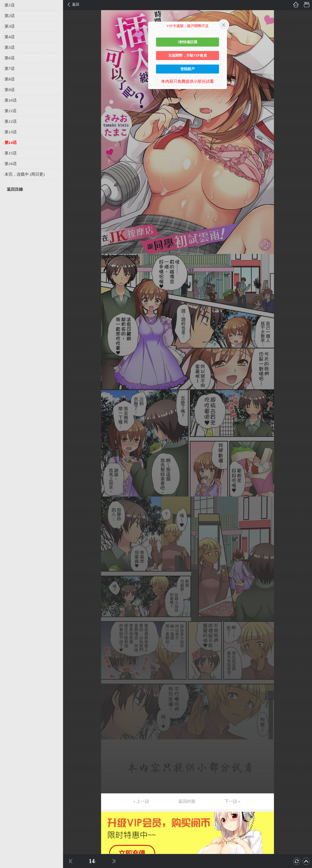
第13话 (11, 132)
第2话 (10, 16)
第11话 (10, 111)
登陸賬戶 (188, 69)
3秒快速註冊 (188, 42)
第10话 (11, 100)
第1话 (10, 5)
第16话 (11, 164)
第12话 (11, 121)
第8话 (10, 79)
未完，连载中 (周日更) (25, 174)
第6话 (10, 58)
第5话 (10, 47)
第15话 (11, 153)
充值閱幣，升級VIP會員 (188, 55)
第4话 (10, 37)
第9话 (10, 90)
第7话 (10, 69)
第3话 (10, 26)
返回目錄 (15, 189)
